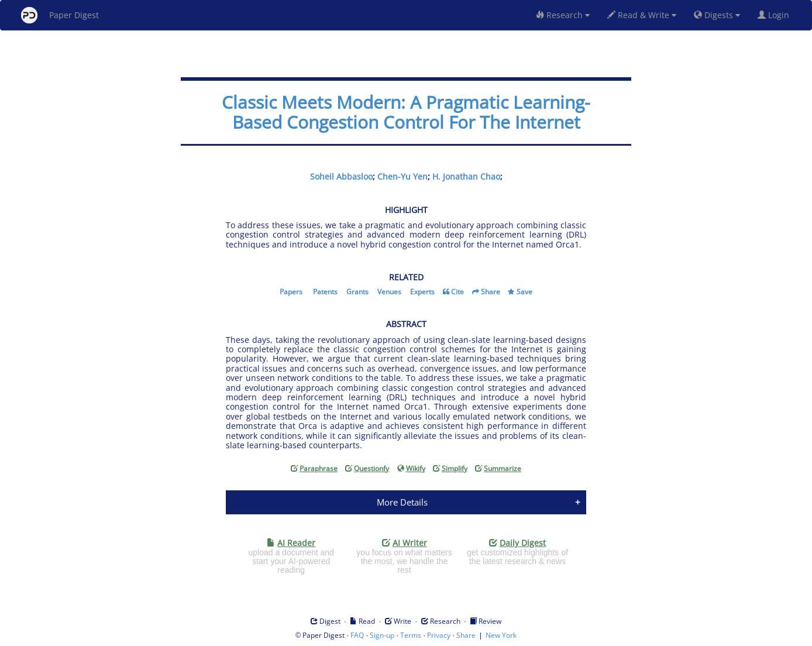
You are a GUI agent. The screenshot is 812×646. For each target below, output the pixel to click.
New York (501, 635)
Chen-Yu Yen (402, 176)
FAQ (357, 635)
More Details (402, 502)
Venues (389, 292)
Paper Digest (60, 15)
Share (491, 292)
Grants (357, 292)
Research (563, 15)
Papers (291, 292)
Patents (325, 292)
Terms (411, 635)
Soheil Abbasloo (341, 176)
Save (524, 292)
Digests (717, 15)
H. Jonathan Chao (466, 176)
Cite (457, 292)
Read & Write (642, 15)
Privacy (439, 635)
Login (776, 15)
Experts (422, 292)
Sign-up (382, 635)
